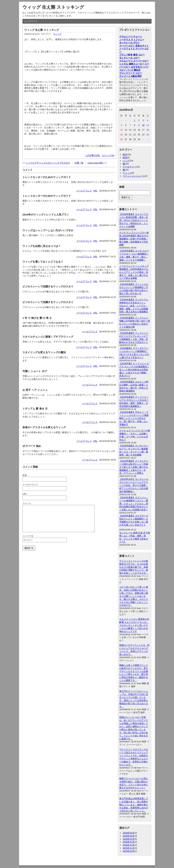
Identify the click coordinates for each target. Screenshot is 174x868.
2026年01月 (129, 842)
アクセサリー (129, 167)
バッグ (126, 161)
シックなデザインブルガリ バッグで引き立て (48, 163)
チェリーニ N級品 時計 (131, 76)
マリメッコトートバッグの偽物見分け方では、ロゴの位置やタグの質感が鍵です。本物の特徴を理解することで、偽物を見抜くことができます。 (134, 567)
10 (143, 125)
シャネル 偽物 (126, 64)
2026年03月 (129, 836)
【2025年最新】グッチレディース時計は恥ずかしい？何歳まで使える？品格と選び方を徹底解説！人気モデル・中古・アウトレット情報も (134, 467)
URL (95, 191)
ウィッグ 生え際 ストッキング (53, 7)
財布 (125, 158)
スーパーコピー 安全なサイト (134, 46)
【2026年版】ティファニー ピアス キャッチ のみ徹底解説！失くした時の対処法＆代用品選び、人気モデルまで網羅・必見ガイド (134, 370)
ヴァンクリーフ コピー (131, 73)
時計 (125, 155)
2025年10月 (129, 851)
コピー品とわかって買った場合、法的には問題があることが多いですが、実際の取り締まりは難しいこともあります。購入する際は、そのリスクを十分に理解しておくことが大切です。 (134, 596)
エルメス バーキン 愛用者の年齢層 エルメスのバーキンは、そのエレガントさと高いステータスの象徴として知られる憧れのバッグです (134, 625)
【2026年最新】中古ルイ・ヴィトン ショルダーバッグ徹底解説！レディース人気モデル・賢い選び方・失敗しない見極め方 (134, 418)
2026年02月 (129, 839)
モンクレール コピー (130, 58)
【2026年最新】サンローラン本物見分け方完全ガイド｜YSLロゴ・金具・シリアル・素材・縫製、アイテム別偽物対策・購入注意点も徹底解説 (134, 306)
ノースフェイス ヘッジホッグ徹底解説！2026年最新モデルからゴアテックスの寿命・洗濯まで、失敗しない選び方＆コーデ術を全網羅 (134, 272)
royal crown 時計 (96, 163)
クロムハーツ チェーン (131, 36)
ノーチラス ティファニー (132, 40)
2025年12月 (129, 845)
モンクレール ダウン (130, 43)
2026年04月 (129, 833)
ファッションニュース (134, 176)
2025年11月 (129, 848)
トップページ (31, 21)
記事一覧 (79, 163)
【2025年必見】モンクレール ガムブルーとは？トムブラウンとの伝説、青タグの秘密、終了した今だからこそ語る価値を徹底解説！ (134, 485)
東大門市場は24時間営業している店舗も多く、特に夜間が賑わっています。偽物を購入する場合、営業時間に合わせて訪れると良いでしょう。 (134, 805)
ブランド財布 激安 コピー (132, 55)
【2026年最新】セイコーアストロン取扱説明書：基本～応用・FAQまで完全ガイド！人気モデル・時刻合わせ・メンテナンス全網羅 (134, 220)
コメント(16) (108, 155)
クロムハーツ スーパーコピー (134, 61)
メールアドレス (84, 191)
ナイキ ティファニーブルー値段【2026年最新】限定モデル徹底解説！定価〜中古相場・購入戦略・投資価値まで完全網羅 (134, 239)
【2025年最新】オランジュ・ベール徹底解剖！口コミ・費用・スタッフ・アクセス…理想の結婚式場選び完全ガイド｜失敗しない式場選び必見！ (134, 504)
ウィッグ (57, 34)
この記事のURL (93, 155)
